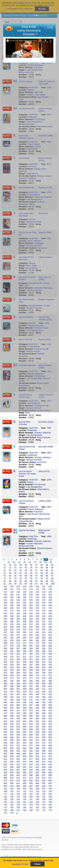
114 (37, 589)
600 (25, 754)
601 (31, 754)
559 (18, 740)
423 (18, 694)
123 (44, 592)
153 (31, 603)
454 (12, 705)
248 (25, 635)
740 (50, 799)
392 (25, 684)
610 (37, 756)
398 (12, 686)
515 (44, 724)
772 (50, 810)
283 (44, 646)
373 (5, 678)
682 (37, 781)
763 (44, 808)
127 (18, 595)
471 (18, 710)
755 (44, 805)
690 (37, 783)
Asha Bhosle (32, 514)
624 (25, 762)
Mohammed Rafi (34, 460)
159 (18, 605)
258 (37, 638)
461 (5, 708)
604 (50, 754)
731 (44, 797)
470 (12, 710)
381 (5, 681)
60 (52, 573)
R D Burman (40, 485)
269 (5, 643)
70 (52, 576)
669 (5, 778)
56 (31, 573)
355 (44, 670)
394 (37, 684)
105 (31, 586)
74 (20, 578)
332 (50, 662)
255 (18, 638)
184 (25, 613)
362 (37, 673)
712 (25, 791)
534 (12, 732)
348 (50, 667)
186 (37, 613)
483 (44, 713)
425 (31, 694)
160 (25, 605)
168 (25, 608)
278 (12, 646)
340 (50, 665)
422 (12, 694)
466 (37, 708)
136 (25, 597)
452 (50, 702)
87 (36, 581)
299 (44, 651)
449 (31, 702)
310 (12, 657)
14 (19, 562)
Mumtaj (22, 551)
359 (18, 673)
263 (18, 640)
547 (44, 735)
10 (46, 560)
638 (12, 767)
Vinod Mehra (43, 489)
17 (35, 562)
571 (44, 743)
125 (5, 595)
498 (37, 719)
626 (37, 762)
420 (50, 692)
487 (18, 716)
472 (25, 710)
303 (18, 654)
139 (44, 597)
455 (18, 705)
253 (5, 638)
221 (5, 627)
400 (25, 686)
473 (31, 710)
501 (5, 721)
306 (37, 654)
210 (37, 622)
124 (50, 592)
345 (31, 667)
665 (31, 775)
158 (12, 605)
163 (44, 605)
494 (12, 719)
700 (50, 786)
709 (5, 791)
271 (18, 643)
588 (50, 748)
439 (18, 700)
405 (5, 689)
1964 (49, 428)
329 (31, 662)
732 (50, 797)
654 (12, 772)
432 (25, 697)
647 (18, 770)
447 (18, 702)
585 (31, 748)
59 (47, 573)
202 (37, 619)
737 (31, 799)
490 (37, 716)
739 (44, 799)
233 (31, 630)
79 (47, 578)
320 (25, 659)
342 (12, 667)
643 (44, 767)
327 (18, 662)
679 (18, 781)
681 (31, 781)
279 (18, 646)
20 (51, 562)
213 (5, 624)
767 (18, 810)
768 (25, 810)
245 (5, 635)
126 (12, 595)
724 (50, 794)
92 (10, 584)
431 (18, 697)
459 (44, 705)
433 (31, 697)
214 (12, 624)
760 (25, 808)
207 (18, 622)
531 (44, 729)
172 (50, 608)
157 (5, 605)
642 (37, 767)
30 (52, 565)
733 (5, 799)
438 (12, 700)
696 (25, 786)
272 (25, 643)
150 (12, 603)
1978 (49, 480)
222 (12, 627)
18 (40, 562)
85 (26, 581)
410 (37, 689)
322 (37, 659)
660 (50, 772)
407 (18, 689)
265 (31, 640)
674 (37, 778)
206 (12, 622)
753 (31, 805)
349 (5, 670)
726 (12, 797)
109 (5, 589)
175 (18, 611)
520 (25, 727)
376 (25, 678)
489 (31, 716)
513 (31, 724)
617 (31, 759)
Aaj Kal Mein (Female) (24, 423)
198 (12, 619)
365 (5, 675)
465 (31, 708)
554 (37, 737)
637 (5, 767)
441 (31, 700)
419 (44, 692)
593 (31, 751)
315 (44, 657)
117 (5, 592)
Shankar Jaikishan (42, 433)
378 (37, 678)
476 (50, 710)
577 (31, 746)
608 (25, 756)
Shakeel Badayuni (35, 509)
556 (50, 737)
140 (50, 597)
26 (31, 565)
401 (31, 686)
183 (18, 613)
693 (5, 786)
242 (37, 632)
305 (31, 654)
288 (25, 648)
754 (37, 805)
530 (37, 729)
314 (37, 657)
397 (5, 686)
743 (18, 802)
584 (25, 748)
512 (25, 724)
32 (10, 568)
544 (25, 735)
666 (37, 775)
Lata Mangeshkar (34, 435)
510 (12, 724)
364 (50, 673)
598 (12, 754)
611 (44, 756)
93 (15, 584)
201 (31, 619)
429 (5, 697)
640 (25, 767)
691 (44, 783)
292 (50, 648)
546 (37, 735)
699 (44, 786)
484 (50, 713)
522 (37, 727)
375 (18, 678)
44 (20, 570)
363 (44, 673)
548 (50, 735)
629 (5, 764)
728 (25, 797)
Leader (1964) (45, 501)
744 (25, 802)
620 (50, 759)
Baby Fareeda (44, 437)
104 (25, 586)
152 (25, 603)
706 (37, 789)
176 (25, 611)
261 (5, 640)
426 (37, 694)
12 (9, 562)
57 (36, 573)
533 (5, 732)
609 (31, 756)
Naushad (38, 512)
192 (25, 616)
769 (31, 810)
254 (12, 638)
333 (5, 665)
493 (5, 719)
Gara (27, 413)
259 (44, 638)
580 (50, 746)
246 (12, 635)
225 (31, 627)
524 (50, 727)
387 (44, 681)
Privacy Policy (25, 837)
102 (12, 586)
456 (25, 705)
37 (36, 568)
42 (10, 570)
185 (31, 613)
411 (44, 689)
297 (31, 651)
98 (42, 584)
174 (12, 611)
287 (18, 648)
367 (18, 675)
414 (12, 692)
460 (50, 705)
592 (25, 751)
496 (25, 719)
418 (37, 692)
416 (25, 692)
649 (31, 770)
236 (50, 630)
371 (44, 675)
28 (42, 565)
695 (18, 786)
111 (18, 589)
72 (10, 578)
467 (44, 708)
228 (50, 627)
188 (50, 613)
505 (31, 721)
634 (37, 764)
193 (31, 616)
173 (5, 611)
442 (37, 700)
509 (5, 724)
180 (50, 611)
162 (37, 605)
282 (37, 646)
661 (5, 775)
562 (37, 740)
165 (5, 608)
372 (50, 675)
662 (12, 775)
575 (18, 746)
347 (44, 667)
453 (5, 705)
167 (18, 608)
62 (10, 576)
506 (37, 721)
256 (25, 638)
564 (50, 740)
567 (18, 743)
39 (47, 568)
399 (18, 686)
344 (25, 667)
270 (12, 643)
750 (12, 805)
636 (50, 764)
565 (5, 743)
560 (25, 740)
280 (25, 646)
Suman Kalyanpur (34, 543)
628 (50, 762)
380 (50, 678)
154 (37, 603)
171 (44, 608)
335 (18, 665)
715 (44, 791)
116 (50, 589)
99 (47, 584)
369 (31, 675)
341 (5, 667)
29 (47, 565)
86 (31, 581)
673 (31, 778)
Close (50, 27)
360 (25, 673)
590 (12, 751)
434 (37, 697)
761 (31, 808)
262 (12, 640)
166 (12, 608)
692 (50, 783)
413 (5, 692)
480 (25, 713)
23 (15, 565)
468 (50, 708)
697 (31, 786)
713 (31, 791)
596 (50, 751)
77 (36, 578)
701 (5, 789)
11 (51, 560)
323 (44, 659)
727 (18, 797)
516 (50, 724)
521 (31, 727)
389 (5, 684)
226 (37, 627)
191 (18, 616)
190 (12, 616)
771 (44, 810)
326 (12, 662)
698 (37, 786)
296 (25, 651)
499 (44, 719)
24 (20, 565)
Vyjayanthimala (26, 521)
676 (50, 778)
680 (25, 781)
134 (12, 597)
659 (44, 772)
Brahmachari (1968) (44, 532)
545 (31, 735)
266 (37, 640)
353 (31, 670)
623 (18, 762)
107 (44, 586)
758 (12, 808)
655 (18, 772)
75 (26, 578)
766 (12, 810)
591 (18, 751)
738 (37, 799)
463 (18, 708)
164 (50, 605)
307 (44, 654)
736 (25, 799)
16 (30, 562)
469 (5, 710)
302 (12, 654)
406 (12, 689)
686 (12, 783)
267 (44, 640)
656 (25, 772)
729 (31, 797)
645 (5, 770)
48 (42, 570)
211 (44, 622)
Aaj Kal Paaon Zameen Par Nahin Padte (27, 474)
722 (37, 794)
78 (42, 578)
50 (52, 570)
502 (12, 721)
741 (5, 802)
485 (5, 716)
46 (31, 570)
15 (24, 562)
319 (18, 659)
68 (42, 576)
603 (44, 754)
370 (37, 675)
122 (37, 592)
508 (50, 721)
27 (36, 565)
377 (31, 678)
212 (50, 622)
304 (25, 654)
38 (42, 568)
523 (44, 727)
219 (44, 624)
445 (5, 702)
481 (31, 713)
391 (18, 684)
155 (44, 603)
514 (37, 724)
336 (25, 665)
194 (37, 616)
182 (12, 613)
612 (50, 756)
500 (50, 719)
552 (25, 737)
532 (50, 729)
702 (12, 789)
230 (12, 630)
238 (12, 632)
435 (44, 697)
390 (12, 684)
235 (44, 630)
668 (50, 775)
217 (31, 624)
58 (42, 573)
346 (37, 667)
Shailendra (32, 430)
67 (36, 576)
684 (50, 781)
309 (5, 657)
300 (50, 651)
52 (10, 573)
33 (15, 568)
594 (37, 751)
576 (25, 746)
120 (25, 592)
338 (37, 665)
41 (5, 570)
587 (44, 748)
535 (18, 732)
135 (18, 597)
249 (31, 635)
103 (18, 586)
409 (31, 689)
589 (5, 751)
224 (25, 627)
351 (18, 670)
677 (5, 781)
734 (12, 799)
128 (25, 595)
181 (5, 613)
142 (12, 600)
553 (31, 737)
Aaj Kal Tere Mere (27, 530)
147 (44, 600)
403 (44, 686)
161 (31, 605)
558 (12, 740)
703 (18, 789)
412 (50, 689)
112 (25, 589)
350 (12, 670)
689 (31, 783)
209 (31, 622)
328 (25, 662)
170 (37, 608)
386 (37, 681)
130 (37, 595)
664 (25, 775)
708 (50, 789)
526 (12, 729)
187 (44, 613)
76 (31, 578)
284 (50, 646)
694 (12, 786)
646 (12, 770)
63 (15, 576)
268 (50, 640)
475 (44, 710)
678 (12, 781)
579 (44, 746)
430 (12, 697)
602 (37, 754)
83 (15, 581)
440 (25, 700)
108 (50, 586)
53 (15, 573)
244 (50, 632)
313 (31, 657)
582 (12, 748)
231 (18, 630)
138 (37, 597)
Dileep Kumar (43, 519)
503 (18, 721)
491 (44, 716)
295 (18, 651)
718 (12, 794)
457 (31, 705)
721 (31, 794)
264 (25, 640)
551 (18, 737)
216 (25, 624)
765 (5, 810)
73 (15, 578)
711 (18, 791)
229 (5, 630)
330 (37, 662)
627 (44, 762)
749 (5, 805)
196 (50, 616)
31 (5, 568)
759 (18, 808)
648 (25, 770)
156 (50, 603)
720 (25, 794)
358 (12, 673)
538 (37, 732)
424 (25, 694)
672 (25, 778)
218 (37, 624)
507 (44, 721)
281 (31, 646)
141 (5, 600)
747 (44, 802)
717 (5, 794)
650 (37, 770)
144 (25, 600)
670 (12, 778)
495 (18, 719)
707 (44, 789)
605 (5, 756)
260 (50, 638)
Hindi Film (33, 428)
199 (18, 619)
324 (50, 659)
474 (37, 710)
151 (18, 603)
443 (44, 700)
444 (50, 700)
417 (31, 692)
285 (5, 648)
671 (18, 778)
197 (5, 619)
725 (5, 797)
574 (12, 746)
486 (12, 716)
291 (44, 648)
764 (50, 808)
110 (12, 589)
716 (50, 791)
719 (18, 794)
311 (18, 657)
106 (37, 586)
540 (50, 732)
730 (37, 797)
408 (25, 689)
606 (12, 756)
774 (12, 813)
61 (5, 576)
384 (25, 681)
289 (31, 648)
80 (52, 578)
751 (18, 805)
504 (25, 721)
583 (18, 748)
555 (44, 737)
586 (37, 748)
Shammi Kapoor (44, 548)
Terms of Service (9, 837)
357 (5, 673)
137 (31, 597)
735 (18, 799)
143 (18, 600)
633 (31, 764)
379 (44, 678)
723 (44, 794)
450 (37, 702)
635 (44, 764)
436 (50, 697)
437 (5, 700)
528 (25, 729)
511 (18, 724)
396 (50, 684)
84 (20, 581)
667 (44, 775)
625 (31, 762)
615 (18, 759)
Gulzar (30, 482)
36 (31, 568)
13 (14, 562)
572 (50, 743)
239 (18, 632)
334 (12, 665)
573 (5, 746)
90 (52, 581)
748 (50, 802)
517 (5, 727)
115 (44, 589)
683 (44, 781)
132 (50, 595)
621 (5, 762)
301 (5, 654)
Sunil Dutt (42, 462)
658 (37, 772)
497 (31, 719)
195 (44, 616)
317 (5, 659)
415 (18, 692)
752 (25, 805)
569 (31, 743)
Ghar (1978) (44, 471)
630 (12, 764)
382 (12, 681)
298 (37, 651)
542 (12, 735)
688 (25, 783)
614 (12, 759)
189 (5, 616)
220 (50, 624)
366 (12, 675)
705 (31, 789)
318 (12, 659)
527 (18, 729)
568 (25, 743)
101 (5, 586)
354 (37, 670)
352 (25, 670)
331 (44, 662)
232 (25, 630)
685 (5, 783)
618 (37, 759)
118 (12, 592)
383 (18, 681)
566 (12, 743)
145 (31, 600)
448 (25, 702)
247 (18, 635)
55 (26, 573)
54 (20, 573)
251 (44, 635)
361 (31, 673)
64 (20, 576)
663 (18, 775)
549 (5, 737)
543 (18, 735)
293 (5, 651)
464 (25, 708)
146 (37, 600)
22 (10, 565)
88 (42, 581)
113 (31, 589)
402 (37, 686)
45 (26, 570)
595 (44, 751)
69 (47, 576)
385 (31, 681)
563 (44, 740)
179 (44, 611)
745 (31, 802)
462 (12, 708)
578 (37, 746)
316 (50, 657)
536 (25, 732)
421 (5, 694)
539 (44, 732)
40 (52, 568)
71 (5, 578)
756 (50, 805)
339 (44, 665)
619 (44, 759)
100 (53, 584)
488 (25, 716)
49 (47, 570)
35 (26, 568)
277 (5, 646)
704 (25, 789)
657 (31, 772)
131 (44, 595)
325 (5, 662)
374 (12, 678)
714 (37, 791)
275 (44, 643)
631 (18, 764)
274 (37, 643)
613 (5, 759)
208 (25, 622)
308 (50, 654)
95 (26, 584)
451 (44, 702)
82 (10, 581)
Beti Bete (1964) (46, 422)
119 (18, 592)
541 (5, 735)
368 (25, 675)
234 (37, 630)
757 (5, 808)
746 (37, 802)
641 (31, 767)
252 (50, 635)
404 (50, 686)
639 (18, 767)
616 (25, 759)
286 (12, 648)
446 (12, 702)
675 (44, 778)
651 (44, 770)
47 (36, 570)
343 (18, 667)
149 (5, 603)
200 (25, 619)
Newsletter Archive (20, 864)
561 (31, 740)
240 (25, 632)
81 (5, 581)
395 (44, 684)
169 (31, 608)
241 (31, 632)
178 (37, 611)
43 (15, 570)
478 (12, 713)
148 (50, 600)
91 (5, 584)
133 (5, 597)
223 (18, 627)
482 (37, 713)
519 (18, 727)
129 (31, 595)
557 (5, 740)
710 (12, 791)
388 (50, 681)
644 (50, 767)
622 (12, 762)
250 (37, 635)
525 (5, 729)
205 (5, 622)
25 (26, 565)
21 (5, 565)
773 (5, 813)
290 (37, 648)
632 (25, 764)
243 (44, 632)
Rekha (22, 492)
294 (12, 651)
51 (5, 573)
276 (50, 643)
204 (50, 619)
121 (31, 592)
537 (31, 732)
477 (5, 713)
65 (26, 576)
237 (5, 632)
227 (44, 627)
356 (50, 670)
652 (50, 770)
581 (5, 748)
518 (12, 727)
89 (47, 581)
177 (31, 611)
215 (18, 624)
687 (18, 783)
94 (20, 584)
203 (44, 619)
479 (18, 713)
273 (31, 643)
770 (37, 810)
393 (31, 684)
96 (31, 584)
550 (12, 737)
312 (25, 657)
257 (31, 638)
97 (36, 584)
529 (31, 729)
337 (31, 665)
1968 (49, 536)
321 (31, 659)
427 (44, 694)
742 (12, 802)
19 (45, 562)
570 (37, 743)
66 (31, 576)
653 (5, 772)
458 (37, 705)
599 (18, 754)
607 (18, 756)
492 (50, 716)
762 (37, 808)
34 (20, 568)
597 (5, 754)
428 (50, 694)
